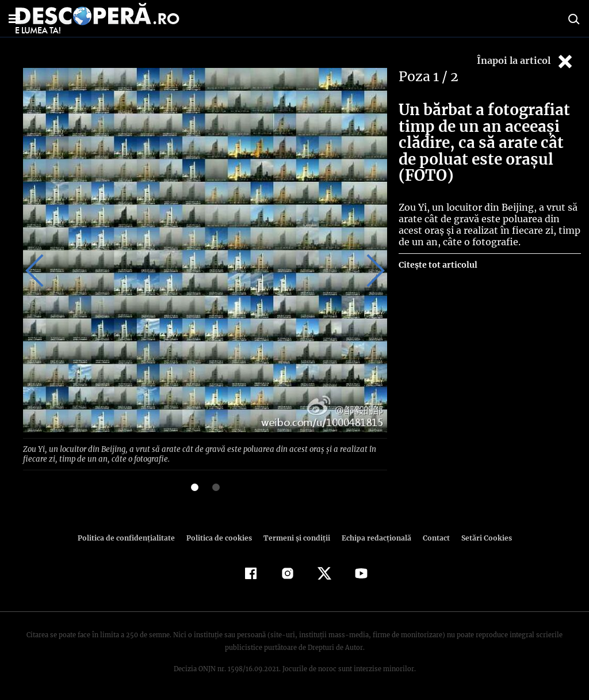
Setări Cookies (480, 537)
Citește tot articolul (437, 265)
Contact (431, 537)
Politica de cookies (220, 537)
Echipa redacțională (373, 537)
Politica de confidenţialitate (131, 537)
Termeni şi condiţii (295, 537)
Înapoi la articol (526, 61)
